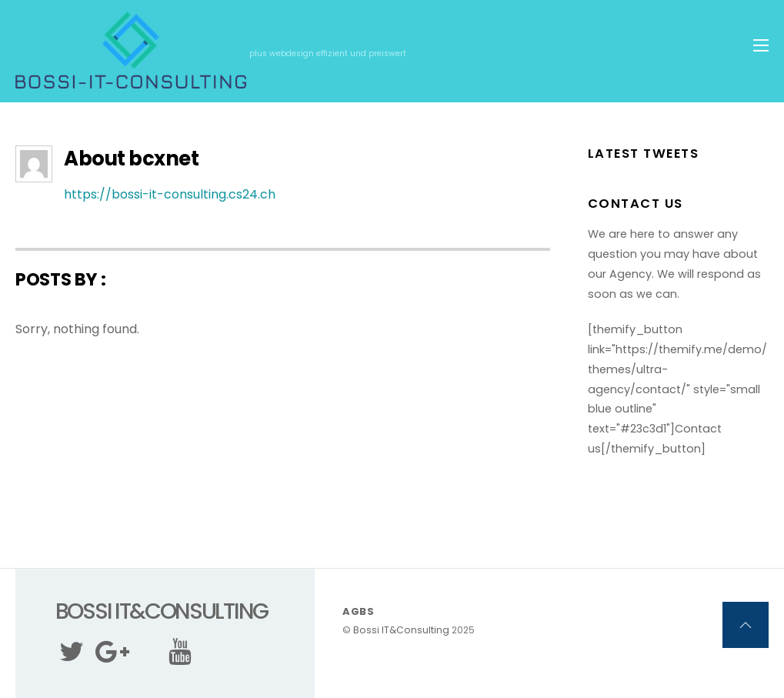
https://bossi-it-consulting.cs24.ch (170, 194)
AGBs (359, 611)
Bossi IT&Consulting (401, 630)
